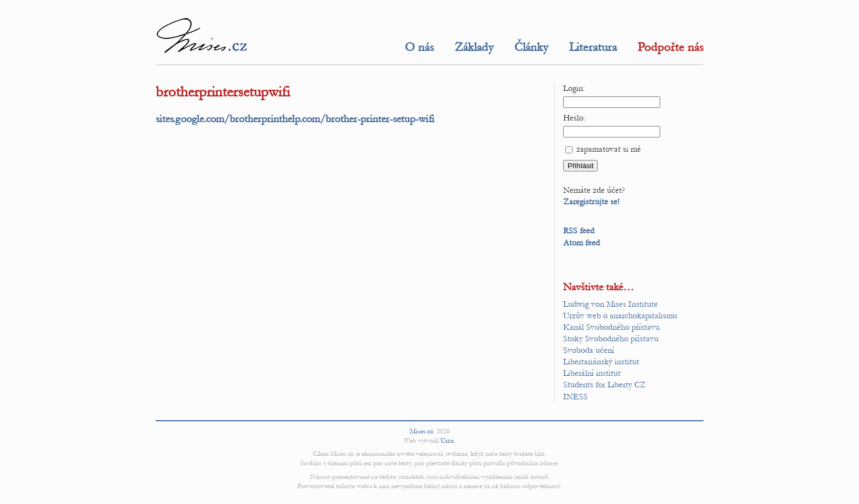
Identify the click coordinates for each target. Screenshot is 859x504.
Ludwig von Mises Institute (611, 304)
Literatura (593, 47)
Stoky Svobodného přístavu (611, 339)
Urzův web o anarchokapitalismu (620, 316)
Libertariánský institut (601, 362)
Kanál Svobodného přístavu (611, 327)
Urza (447, 440)
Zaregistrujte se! (591, 202)
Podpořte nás (671, 47)
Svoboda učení (589, 350)
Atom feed (582, 243)
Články (531, 47)
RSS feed (579, 231)
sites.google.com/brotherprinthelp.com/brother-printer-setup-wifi (295, 119)
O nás (419, 47)
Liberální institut (592, 373)
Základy (474, 47)
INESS (575, 397)
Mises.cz (422, 431)
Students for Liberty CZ (605, 385)
